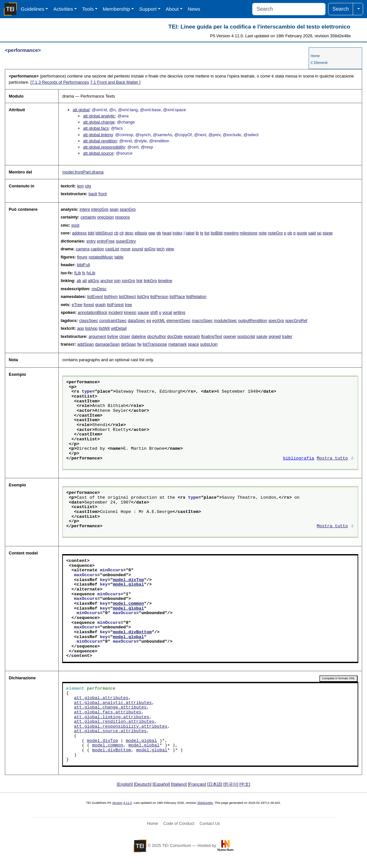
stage (328, 233)
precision (106, 217)
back (93, 194)
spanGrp (128, 209)
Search (341, 9)
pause (143, 312)
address (79, 233)
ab (79, 281)
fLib (78, 273)
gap (152, 233)
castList (112, 249)
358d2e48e (205, 803)
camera (83, 249)
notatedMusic (101, 257)
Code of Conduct (179, 823)
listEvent (95, 297)
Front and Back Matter (115, 82)
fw (139, 344)
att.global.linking (98, 135)
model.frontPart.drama (83, 172)
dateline (139, 336)
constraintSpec (113, 321)
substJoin (209, 344)
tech (160, 249)
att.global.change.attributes (110, 707)
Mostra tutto (332, 458)
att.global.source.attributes (110, 731)
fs (84, 273)
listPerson (159, 297)
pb (290, 233)
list (207, 233)
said (312, 233)
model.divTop (128, 580)
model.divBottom (132, 632)
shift (154, 312)
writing (179, 312)
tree (128, 305)
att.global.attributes (101, 698)
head (167, 233)
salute (262, 336)
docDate (175, 336)
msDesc (99, 289)
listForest (115, 305)
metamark (178, 344)
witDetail (119, 328)
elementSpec (178, 321)
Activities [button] (63, 9)
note (263, 233)
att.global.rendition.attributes (114, 722)
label (190, 233)
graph (100, 305)
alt (85, 281)
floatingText (212, 336)
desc (129, 233)
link (140, 281)
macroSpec (202, 321)
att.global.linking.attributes (112, 717)
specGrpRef (296, 321)
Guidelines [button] (33, 9)
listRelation (196, 297)
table (119, 257)
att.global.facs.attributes (108, 712)
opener (230, 336)
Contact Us (210, 823)
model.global (128, 585)
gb (159, 233)
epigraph (192, 336)
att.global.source (98, 153)
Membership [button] (117, 9)
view (170, 249)
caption (97, 249)
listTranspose (155, 344)
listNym (111, 297)
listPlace (177, 297)
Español (161, 784)
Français (197, 784)
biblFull (83, 265)
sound (137, 249)
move (125, 249)
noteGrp (275, 233)
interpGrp (100, 209)
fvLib (91, 273)
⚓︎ (352, 458)
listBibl (217, 233)
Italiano (179, 784)
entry (91, 241)
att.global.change (99, 122)
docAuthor (157, 336)
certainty (88, 217)
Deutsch (143, 784)
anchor (107, 281)
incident (115, 312)
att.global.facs (96, 128)
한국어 (231, 784)
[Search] (289, 9)
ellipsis (141, 233)
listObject (127, 297)
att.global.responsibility (104, 147)
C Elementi (319, 63)
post (76, 225)
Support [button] (148, 9)
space (193, 344)
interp (85, 209)
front (103, 194)
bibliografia (299, 458)
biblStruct (104, 233)
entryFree (106, 241)
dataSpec (136, 321)
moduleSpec (225, 321)
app (81, 328)
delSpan (129, 344)
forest (89, 305)
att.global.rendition (100, 141)
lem (81, 186)
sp (319, 233)
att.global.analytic (99, 116)
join (117, 281)
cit (122, 233)
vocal (167, 312)
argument (97, 336)
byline (113, 336)
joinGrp (129, 281)
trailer (287, 336)
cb (116, 233)
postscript (246, 336)
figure (82, 257)
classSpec (89, 321)
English (125, 784)
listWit (104, 328)
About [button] (172, 9)
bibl (91, 233)
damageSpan (107, 344)
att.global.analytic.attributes (113, 703)
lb (197, 233)
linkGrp (150, 281)
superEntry (126, 241)
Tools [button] (88, 9)
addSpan (85, 344)
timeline (165, 281)
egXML (159, 321)
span (114, 209)
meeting (231, 233)
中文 (245, 784)
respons (123, 217)
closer (125, 336)
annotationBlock (93, 312)
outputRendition (253, 321)
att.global (81, 110)
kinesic (130, 312)
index (178, 233)
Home (315, 56)
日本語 (215, 784)
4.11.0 (128, 803)
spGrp (150, 249)
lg (202, 233)
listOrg (143, 297)
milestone (249, 233)
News (194, 9)
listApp (91, 328)
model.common (128, 604)
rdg (88, 186)
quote (302, 233)
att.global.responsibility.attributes (121, 727)
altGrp (94, 281)
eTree (77, 305)
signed (275, 336)
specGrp (276, 321)
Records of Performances (60, 82)
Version (117, 803)
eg (149, 321)
